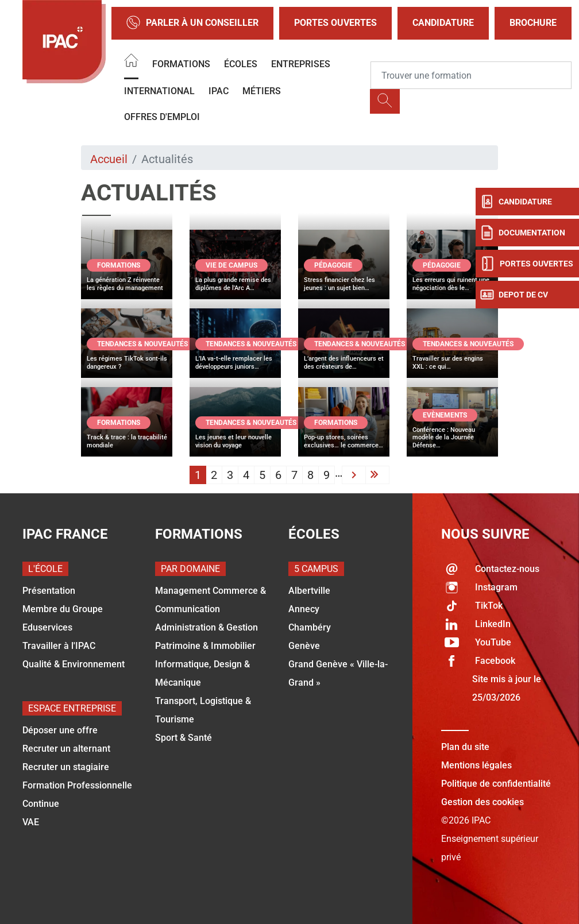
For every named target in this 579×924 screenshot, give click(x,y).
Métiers (262, 91)
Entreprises (301, 64)
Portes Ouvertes (335, 23)
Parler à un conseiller (192, 23)
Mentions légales (476, 765)
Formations (181, 64)
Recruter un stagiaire (66, 767)
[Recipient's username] (471, 75)
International (159, 91)
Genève (304, 646)
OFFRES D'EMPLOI (162, 117)
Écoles (241, 64)
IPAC (219, 91)
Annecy (304, 609)
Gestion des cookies (482, 802)
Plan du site (465, 747)
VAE (31, 822)
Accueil (109, 159)
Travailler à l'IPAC (59, 646)
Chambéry (310, 627)
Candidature (443, 23)
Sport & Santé (184, 738)
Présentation (49, 591)
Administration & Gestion (206, 627)
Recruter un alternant (66, 749)
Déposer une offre (60, 730)
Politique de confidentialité (496, 784)
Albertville (309, 591)
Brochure (533, 23)
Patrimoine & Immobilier (205, 646)
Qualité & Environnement (74, 664)
